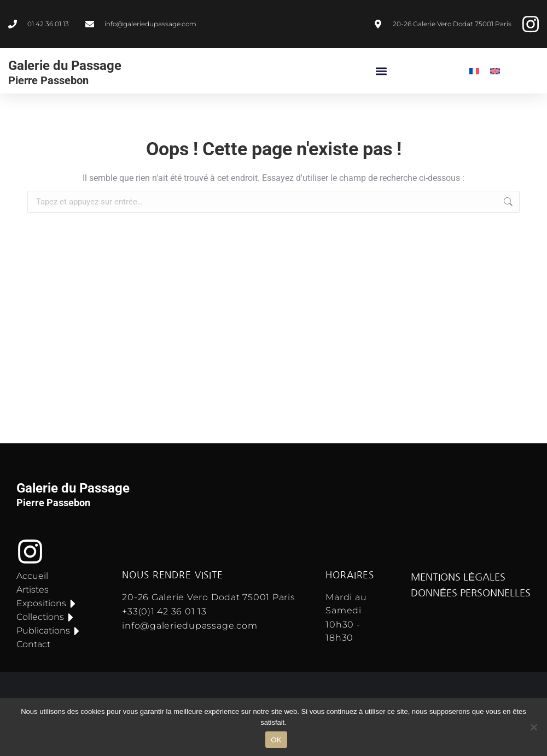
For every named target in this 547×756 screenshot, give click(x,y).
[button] (382, 71)
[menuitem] (474, 71)
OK (276, 740)
